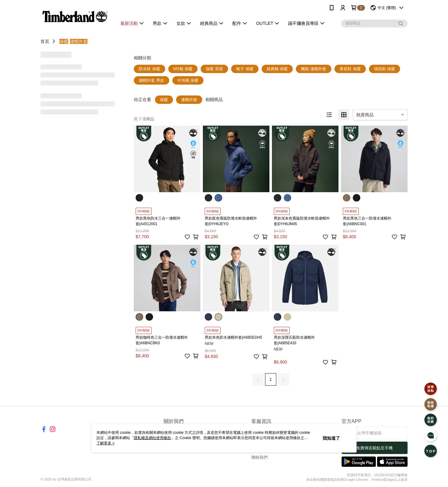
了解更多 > (105, 443)
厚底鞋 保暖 (350, 69)
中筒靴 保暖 (188, 80)
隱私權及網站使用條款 (152, 438)
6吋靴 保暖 (183, 69)
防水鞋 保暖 (149, 69)
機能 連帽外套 (314, 69)
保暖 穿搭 (214, 69)
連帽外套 (79, 41)
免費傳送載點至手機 (374, 448)
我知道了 (331, 438)
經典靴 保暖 (277, 69)
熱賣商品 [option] (365, 115)
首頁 (45, 41)
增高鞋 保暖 (385, 69)
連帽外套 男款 (152, 80)
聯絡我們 (259, 457)
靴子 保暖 (245, 69)
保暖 (64, 41)
